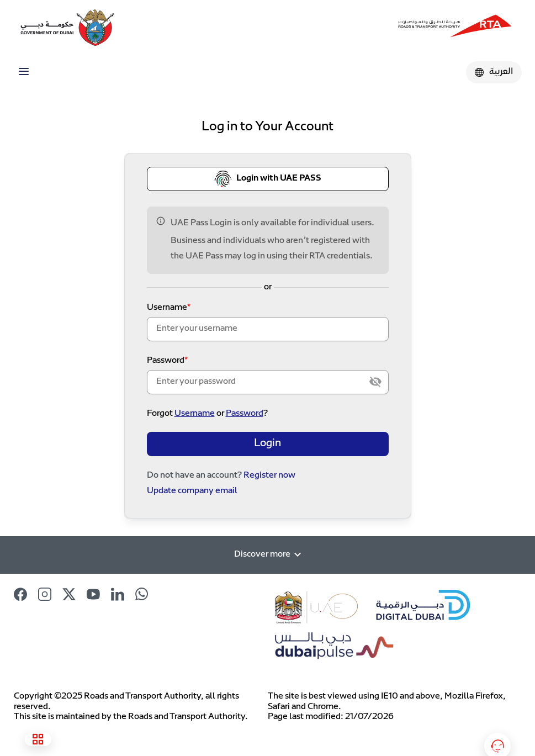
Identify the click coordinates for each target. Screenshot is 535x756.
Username (167, 308)
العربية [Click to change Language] (494, 72)
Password (166, 361)
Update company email (192, 491)
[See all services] (38, 739)
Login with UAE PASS (268, 179)
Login (267, 444)
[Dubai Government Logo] (50, 28)
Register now (269, 476)
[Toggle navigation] (24, 72)
